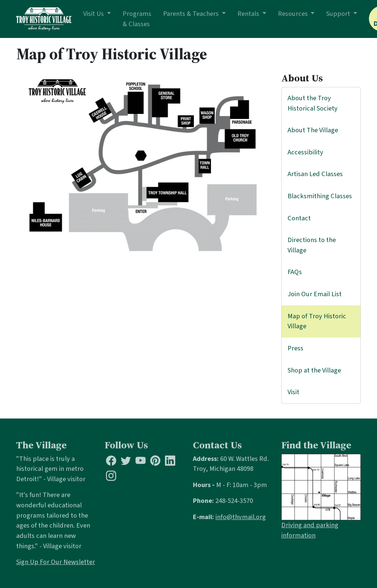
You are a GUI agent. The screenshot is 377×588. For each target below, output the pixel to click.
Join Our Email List (315, 294)
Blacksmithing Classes (320, 196)
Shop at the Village (314, 370)
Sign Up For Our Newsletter (56, 562)
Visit (293, 392)
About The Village (313, 130)
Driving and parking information (310, 530)
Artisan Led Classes (315, 174)
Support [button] (339, 14)
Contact (299, 218)
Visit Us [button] (94, 14)
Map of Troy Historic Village (317, 321)
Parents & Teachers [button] (192, 14)
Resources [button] (294, 14)
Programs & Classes (137, 19)
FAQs (295, 272)
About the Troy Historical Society (313, 103)
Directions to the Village (312, 245)
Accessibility (305, 152)
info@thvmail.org (241, 517)
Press (295, 348)
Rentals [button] (249, 14)
